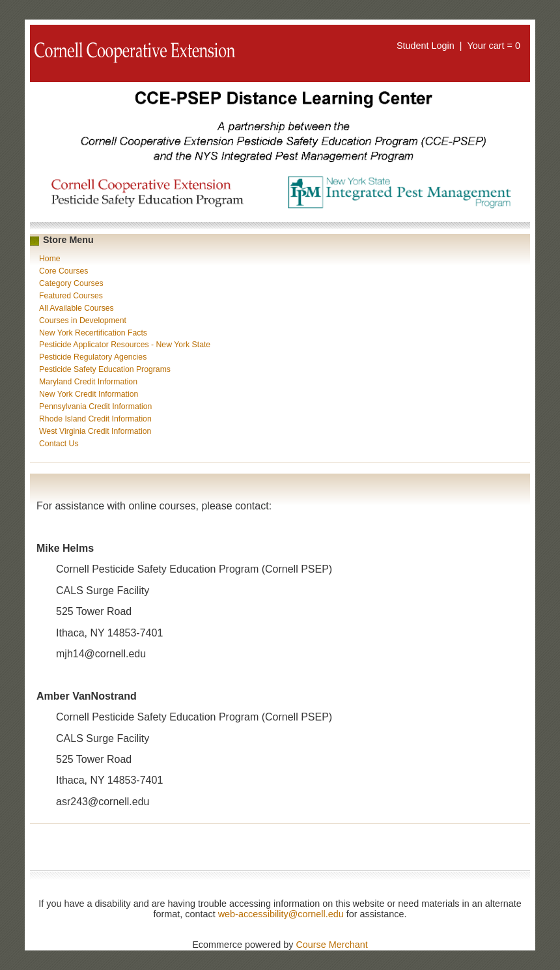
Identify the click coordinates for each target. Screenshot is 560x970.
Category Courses (71, 283)
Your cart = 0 (494, 46)
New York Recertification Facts (93, 333)
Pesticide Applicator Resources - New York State (125, 345)
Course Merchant (331, 945)
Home (50, 259)
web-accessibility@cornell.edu (281, 914)
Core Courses (63, 271)
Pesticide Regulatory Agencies (93, 357)
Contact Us (59, 444)
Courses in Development (83, 321)
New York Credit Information (89, 394)
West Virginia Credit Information (95, 431)
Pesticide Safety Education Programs (105, 369)
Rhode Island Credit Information (95, 419)
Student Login (426, 46)
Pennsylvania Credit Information (95, 407)
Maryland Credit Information (88, 382)
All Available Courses (77, 308)
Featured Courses (71, 296)
